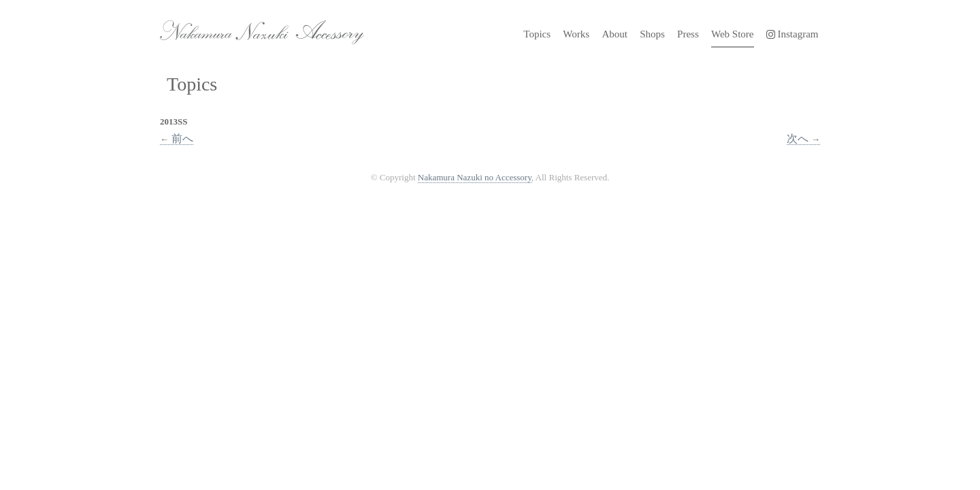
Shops (652, 34)
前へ (177, 138)
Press (688, 34)
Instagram (793, 34)
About (615, 34)
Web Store (733, 34)
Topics (537, 34)
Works (576, 34)
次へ (803, 138)
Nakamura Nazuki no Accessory (255, 27)
